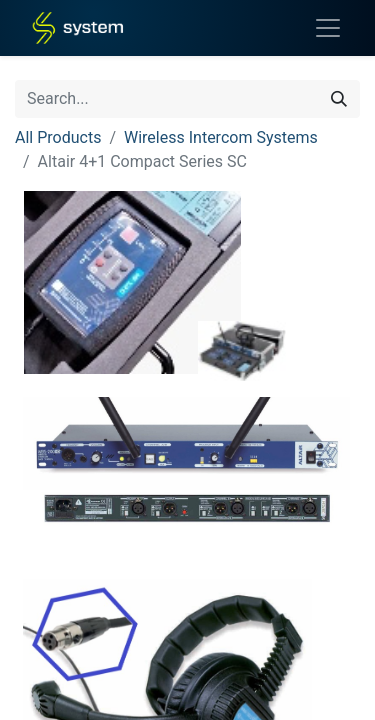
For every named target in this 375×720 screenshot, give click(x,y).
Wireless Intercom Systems (221, 137)
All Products (58, 137)
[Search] (339, 99)
